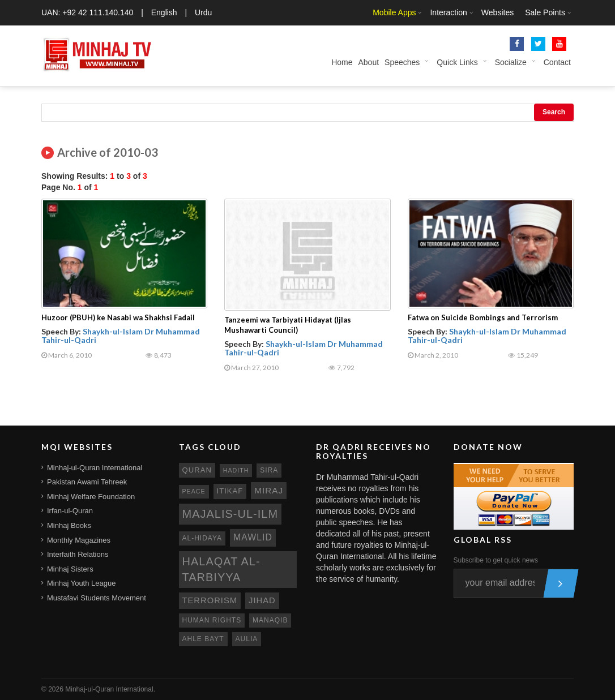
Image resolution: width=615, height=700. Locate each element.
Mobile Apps (394, 12)
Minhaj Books (69, 525)
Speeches (402, 62)
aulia (247, 639)
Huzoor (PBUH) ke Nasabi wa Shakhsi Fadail (118, 317)
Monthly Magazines (79, 540)
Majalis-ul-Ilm (230, 514)
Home (342, 62)
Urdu (203, 12)
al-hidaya (202, 538)
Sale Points (545, 12)
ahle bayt (203, 639)
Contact (557, 62)
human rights (212, 620)
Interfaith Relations (78, 554)
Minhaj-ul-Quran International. (110, 689)
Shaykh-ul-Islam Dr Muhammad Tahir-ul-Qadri (121, 336)
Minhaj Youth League (81, 583)
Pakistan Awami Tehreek (87, 482)
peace (194, 491)
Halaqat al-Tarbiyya (221, 570)
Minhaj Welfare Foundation (91, 497)
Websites (497, 12)
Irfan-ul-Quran (70, 511)
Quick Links (457, 62)
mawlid (253, 537)
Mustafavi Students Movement (97, 598)
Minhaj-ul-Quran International (95, 468)
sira (269, 470)
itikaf (230, 491)
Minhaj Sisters (70, 569)
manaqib (270, 620)
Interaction (448, 12)
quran (197, 470)
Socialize (511, 62)
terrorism (210, 600)
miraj (269, 490)
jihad (262, 600)
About (368, 62)
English (164, 12)
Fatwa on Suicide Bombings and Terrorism (483, 317)
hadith (236, 470)
